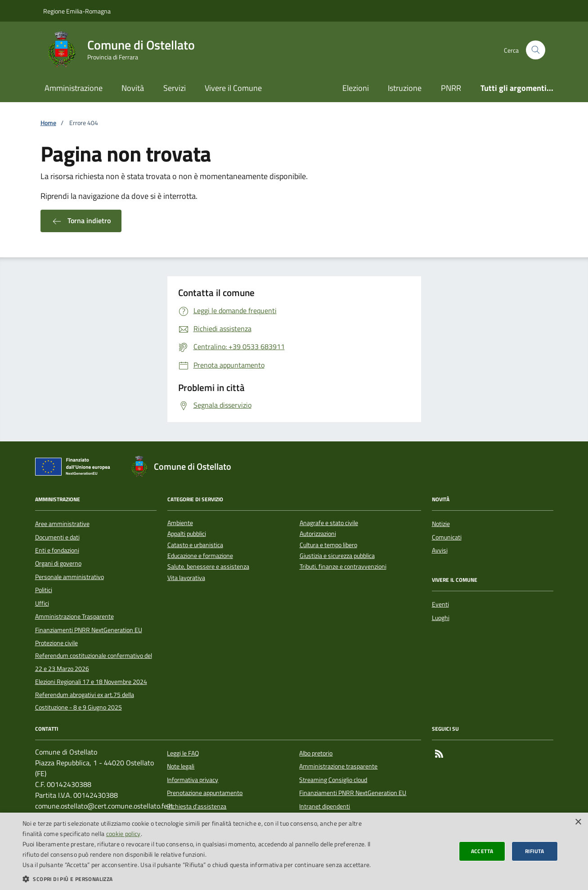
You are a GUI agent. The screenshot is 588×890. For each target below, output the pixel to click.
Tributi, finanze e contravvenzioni (343, 567)
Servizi (175, 88)
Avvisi (440, 550)
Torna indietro (81, 221)
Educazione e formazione (200, 556)
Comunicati (447, 537)
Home (48, 123)
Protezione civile (56, 643)
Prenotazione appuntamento (205, 793)
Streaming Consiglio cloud (333, 780)
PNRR (451, 88)
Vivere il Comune (233, 88)
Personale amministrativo (70, 577)
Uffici (42, 603)
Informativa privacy (193, 780)
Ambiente (180, 523)
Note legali (181, 766)
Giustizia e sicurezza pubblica (337, 556)
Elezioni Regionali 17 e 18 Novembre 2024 (91, 682)
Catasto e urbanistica (195, 545)
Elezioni (356, 88)
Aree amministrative (62, 524)
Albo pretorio (316, 753)
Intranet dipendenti (325, 806)
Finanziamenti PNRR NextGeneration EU (89, 630)
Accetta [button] (482, 851)
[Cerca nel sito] (536, 50)
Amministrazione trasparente (338, 766)
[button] (197, 879)
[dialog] (294, 851)
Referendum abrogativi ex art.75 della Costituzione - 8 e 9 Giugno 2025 (85, 701)
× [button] (578, 822)
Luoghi (441, 618)
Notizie (441, 524)
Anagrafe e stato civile (329, 523)
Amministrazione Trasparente (74, 616)
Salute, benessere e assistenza (208, 567)
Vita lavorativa (186, 578)
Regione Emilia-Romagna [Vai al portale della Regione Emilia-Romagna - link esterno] (77, 11)
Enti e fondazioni (57, 550)
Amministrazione (74, 88)
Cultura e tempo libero (328, 545)
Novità (133, 88)
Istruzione (405, 88)
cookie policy (123, 834)
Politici (44, 590)
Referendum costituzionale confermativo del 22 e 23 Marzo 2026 (94, 662)
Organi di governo (58, 563)
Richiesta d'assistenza (197, 806)
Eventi (440, 604)
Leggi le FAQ (183, 753)
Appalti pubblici (187, 534)
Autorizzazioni (318, 534)
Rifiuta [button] (535, 851)
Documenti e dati (57, 537)
